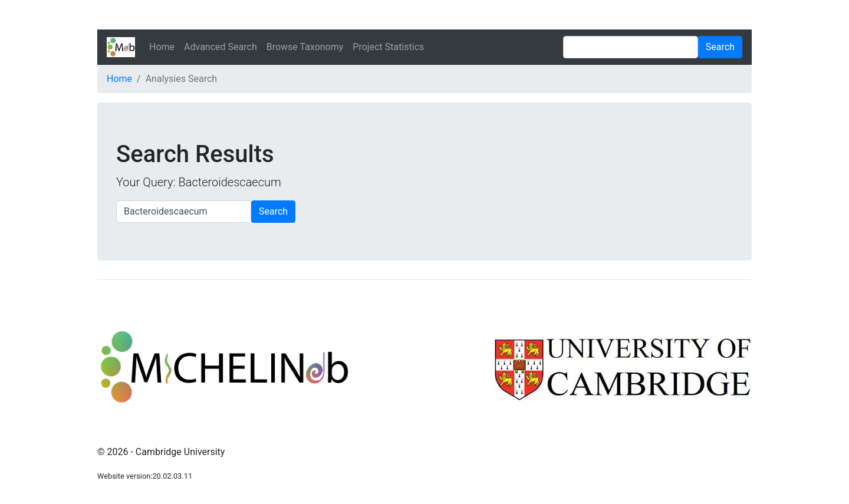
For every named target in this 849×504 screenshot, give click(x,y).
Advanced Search (221, 47)
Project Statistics (388, 47)
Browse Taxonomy (305, 47)
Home (162, 47)
